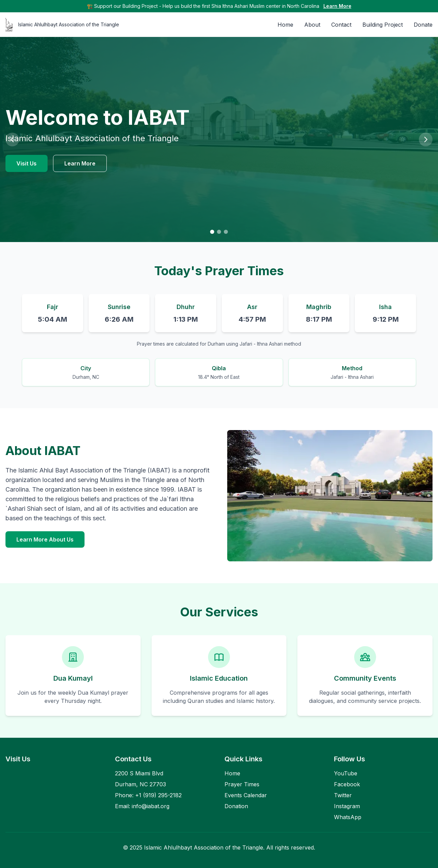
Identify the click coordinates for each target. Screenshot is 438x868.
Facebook (347, 784)
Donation (236, 806)
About (312, 25)
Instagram (347, 806)
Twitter (343, 795)
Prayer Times (242, 784)
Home (285, 25)
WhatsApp (348, 817)
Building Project (383, 25)
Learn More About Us (45, 539)
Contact (341, 25)
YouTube (346, 773)
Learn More (337, 6)
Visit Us (27, 163)
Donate (423, 25)
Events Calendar (246, 795)
